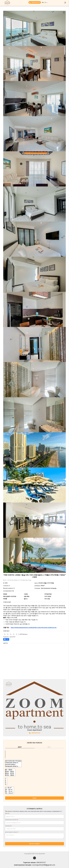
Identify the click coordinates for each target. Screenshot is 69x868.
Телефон (8, 826)
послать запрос (34, 844)
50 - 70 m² (10, 791)
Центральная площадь (13, 761)
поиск (34, 798)
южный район (13, 764)
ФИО (7, 813)
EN (43, 2)
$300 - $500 (10, 772)
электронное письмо (12, 820)
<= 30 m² (10, 788)
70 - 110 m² (10, 793)
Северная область (13, 763)
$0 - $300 (10, 770)
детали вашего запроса (12, 832)
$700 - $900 (10, 775)
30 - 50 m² (10, 789)
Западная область (13, 766)
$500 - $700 (10, 773)
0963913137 (35, 2)
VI (45, 2)
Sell (49, 747)
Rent (20, 747)
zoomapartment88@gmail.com (44, 865)
